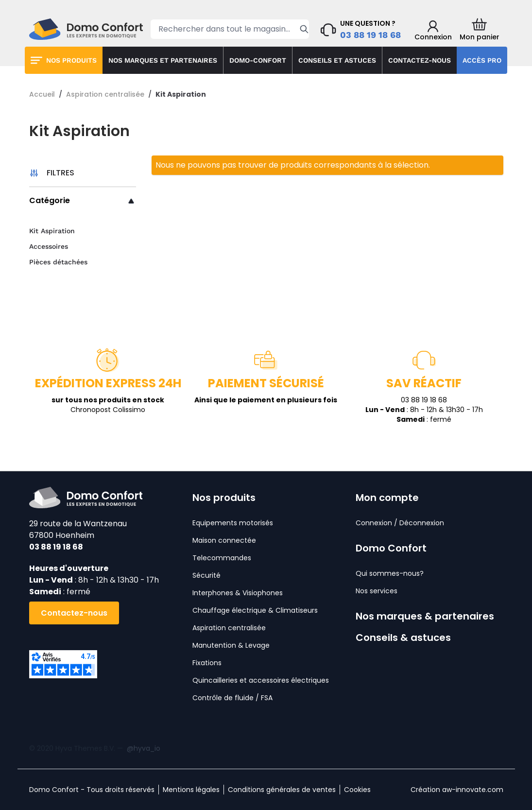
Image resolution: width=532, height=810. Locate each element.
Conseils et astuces (337, 60)
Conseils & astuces (403, 638)
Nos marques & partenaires (425, 616)
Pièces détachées (58, 262)
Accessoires (49, 246)
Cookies (357, 790)
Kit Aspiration (52, 231)
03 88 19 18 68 (370, 35)
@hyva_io (144, 748)
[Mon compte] (433, 31)
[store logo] (86, 29)
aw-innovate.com (473, 790)
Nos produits (71, 60)
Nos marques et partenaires (163, 60)
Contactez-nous (420, 60)
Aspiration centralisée (105, 94)
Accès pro (482, 60)
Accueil (42, 94)
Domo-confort (258, 60)
